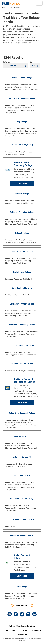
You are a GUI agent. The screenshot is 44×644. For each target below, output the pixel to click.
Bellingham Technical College (22, 212)
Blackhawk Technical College (22, 535)
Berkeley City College (22, 272)
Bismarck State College (22, 436)
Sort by (33, 62)
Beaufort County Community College (23, 164)
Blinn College (22, 587)
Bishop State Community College (22, 413)
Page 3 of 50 (21, 605)
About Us (15, 631)
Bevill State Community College (22, 325)
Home (4, 8)
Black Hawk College (22, 475)
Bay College (22, 122)
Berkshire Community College (22, 304)
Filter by (7, 62)
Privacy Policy (36, 631)
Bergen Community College (22, 251)
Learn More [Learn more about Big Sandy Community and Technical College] (22, 403)
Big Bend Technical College (22, 364)
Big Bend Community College (22, 345)
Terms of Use (22, 635)
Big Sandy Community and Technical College (24, 380)
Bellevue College (22, 194)
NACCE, (27, 639)
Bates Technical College (22, 78)
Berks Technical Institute (22, 288)
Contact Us (7, 631)
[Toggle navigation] (39, 3)
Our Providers (16, 8)
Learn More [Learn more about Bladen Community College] (22, 576)
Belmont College (22, 233)
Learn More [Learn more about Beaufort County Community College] (22, 183)
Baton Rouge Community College (22, 99)
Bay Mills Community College (22, 145)
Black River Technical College (22, 499)
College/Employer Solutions (22, 626)
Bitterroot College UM (22, 457)
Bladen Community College (23, 557)
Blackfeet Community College (22, 519)
